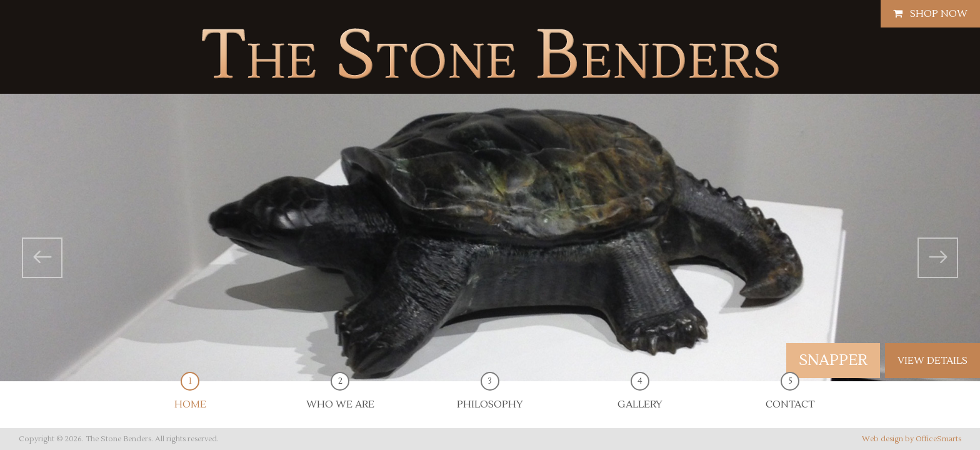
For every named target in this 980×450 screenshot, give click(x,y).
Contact (790, 396)
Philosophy (490, 396)
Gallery (640, 396)
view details (932, 361)
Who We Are (340, 396)
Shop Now (930, 14)
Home (190, 396)
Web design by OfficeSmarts (912, 439)
